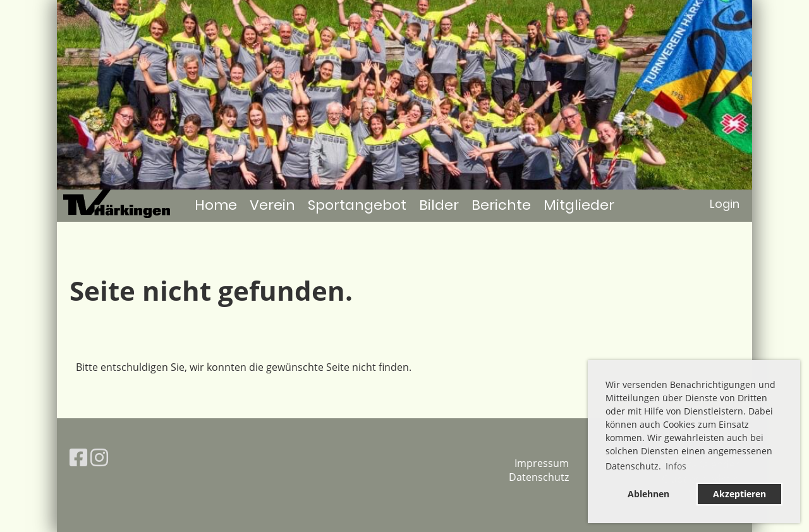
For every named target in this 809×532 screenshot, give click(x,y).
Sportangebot (357, 205)
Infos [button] (676, 466)
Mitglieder (579, 205)
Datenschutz (539, 477)
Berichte (501, 205)
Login (725, 204)
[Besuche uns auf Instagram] (99, 457)
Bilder (439, 205)
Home (216, 205)
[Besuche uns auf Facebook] (78, 457)
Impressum (542, 463)
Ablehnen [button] (648, 494)
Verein (272, 205)
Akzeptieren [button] (739, 494)
